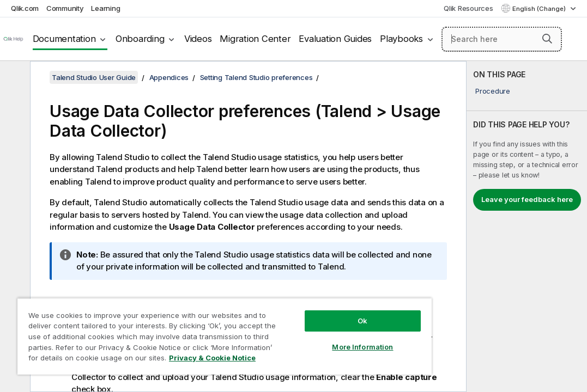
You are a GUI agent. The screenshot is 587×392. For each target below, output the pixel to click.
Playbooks (401, 39)
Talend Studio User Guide (94, 77)
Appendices (169, 77)
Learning (105, 8)
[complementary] (527, 226)
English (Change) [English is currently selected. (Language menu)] (540, 9)
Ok (300, 302)
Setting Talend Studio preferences (256, 77)
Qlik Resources (468, 8)
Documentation (64, 39)
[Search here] (502, 39)
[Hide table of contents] (14, 78)
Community (65, 8)
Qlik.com (25, 8)
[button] (547, 39)
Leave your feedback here (527, 199)
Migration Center (255, 39)
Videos (198, 39)
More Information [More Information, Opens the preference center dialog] (300, 328)
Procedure (493, 91)
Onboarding (140, 39)
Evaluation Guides (335, 39)
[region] (188, 327)
